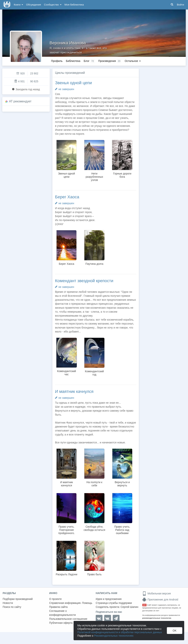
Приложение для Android (160, 600)
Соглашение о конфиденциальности (63, 613)
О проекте (55, 599)
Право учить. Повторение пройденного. (66, 530)
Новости (8, 603)
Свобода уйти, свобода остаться (94, 528)
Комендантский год (94, 373)
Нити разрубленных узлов (94, 177)
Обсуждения (33, 5)
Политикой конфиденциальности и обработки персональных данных (120, 632)
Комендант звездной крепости (84, 281)
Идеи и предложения (109, 599)
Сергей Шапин (129, 607)
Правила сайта (58, 607)
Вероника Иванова (68, 43)
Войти (180, 5)
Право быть (94, 574)
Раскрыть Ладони (67, 574)
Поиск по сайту (12, 607)
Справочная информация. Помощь (71, 603)
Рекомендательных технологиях (114, 636)
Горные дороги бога (122, 175)
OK (175, 631)
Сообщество (53, 5)
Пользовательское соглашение (68, 619)
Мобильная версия (157, 593)
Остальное (133, 61)
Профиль (57, 61)
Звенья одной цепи (73, 83)
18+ (144, 605)
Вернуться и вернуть (122, 484)
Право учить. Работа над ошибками (122, 530)
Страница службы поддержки (114, 603)
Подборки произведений (18, 599)
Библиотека (73, 61)
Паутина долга (94, 264)
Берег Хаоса (67, 197)
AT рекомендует (20, 101)
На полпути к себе (94, 484)
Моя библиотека (74, 5)
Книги (18, 5)
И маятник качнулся (74, 391)
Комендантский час (67, 373)
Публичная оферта (61, 623)
